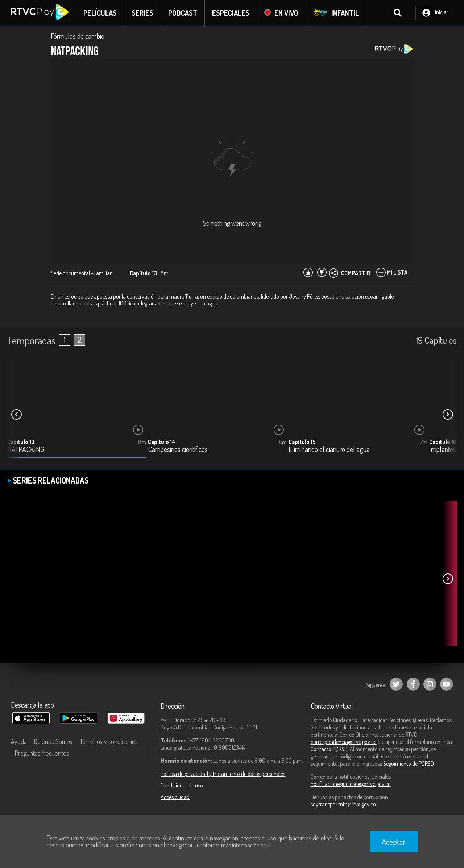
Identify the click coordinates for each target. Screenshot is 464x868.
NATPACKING (26, 450)
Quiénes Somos (53, 742)
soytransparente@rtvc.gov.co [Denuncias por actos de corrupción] (343, 805)
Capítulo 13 (21, 443)
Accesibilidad (175, 798)
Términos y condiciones (109, 742)
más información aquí (246, 845)
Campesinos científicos (178, 450)
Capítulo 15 (302, 443)
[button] (448, 415)
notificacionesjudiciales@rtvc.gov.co (351, 785)
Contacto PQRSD (329, 750)
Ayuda (19, 742)
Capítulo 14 (161, 443)
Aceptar (394, 842)
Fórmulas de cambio (78, 37)
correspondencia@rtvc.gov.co (344, 742)
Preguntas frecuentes (42, 754)
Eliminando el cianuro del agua (329, 450)
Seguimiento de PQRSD (409, 764)
